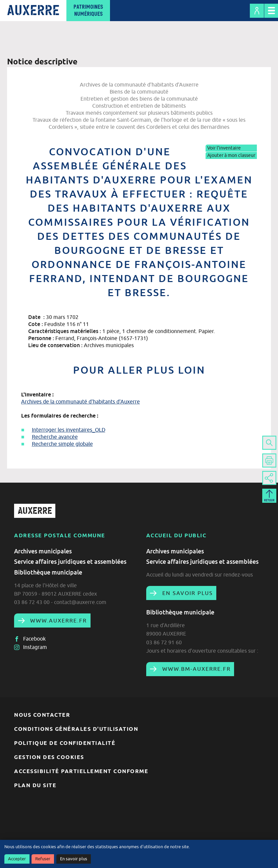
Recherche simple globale (62, 444)
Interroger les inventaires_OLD (69, 430)
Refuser (43, 859)
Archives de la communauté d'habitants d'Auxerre (80, 401)
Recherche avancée (55, 437)
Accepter (17, 859)
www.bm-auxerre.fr (196, 669)
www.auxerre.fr (58, 620)
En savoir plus (74, 859)
